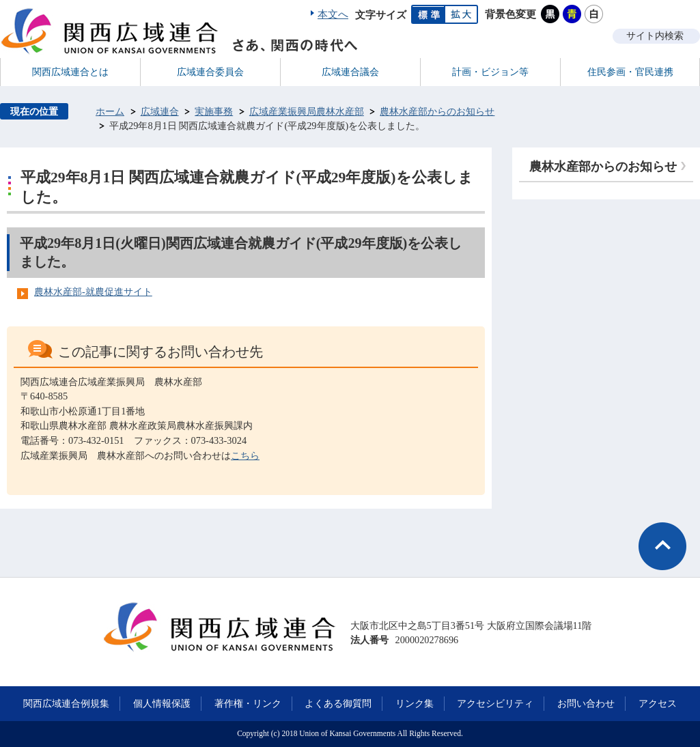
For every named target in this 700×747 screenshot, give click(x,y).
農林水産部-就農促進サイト (93, 292)
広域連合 (160, 111)
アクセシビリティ (495, 703)
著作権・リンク (248, 703)
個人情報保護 (162, 703)
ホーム (110, 111)
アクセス (658, 703)
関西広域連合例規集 (66, 703)
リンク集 (415, 703)
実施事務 (214, 111)
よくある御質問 (338, 703)
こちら (245, 455)
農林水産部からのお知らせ (437, 111)
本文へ (333, 14)
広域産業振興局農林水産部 (307, 111)
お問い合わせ (586, 703)
